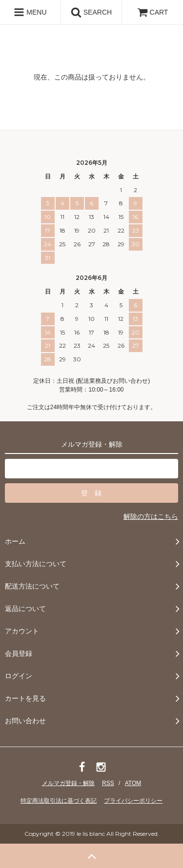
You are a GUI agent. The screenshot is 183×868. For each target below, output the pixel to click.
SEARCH (91, 12)
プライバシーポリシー (133, 801)
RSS (108, 783)
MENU (30, 12)
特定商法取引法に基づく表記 (59, 801)
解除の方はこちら (151, 516)
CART (153, 12)
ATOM (133, 783)
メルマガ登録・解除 (68, 783)
